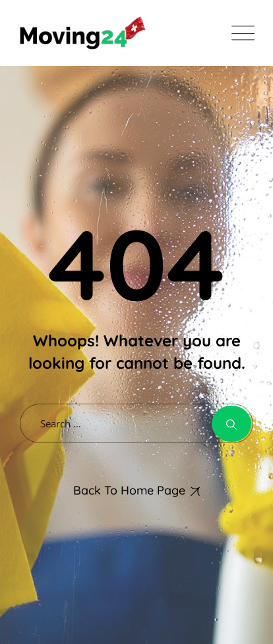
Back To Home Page (129, 490)
